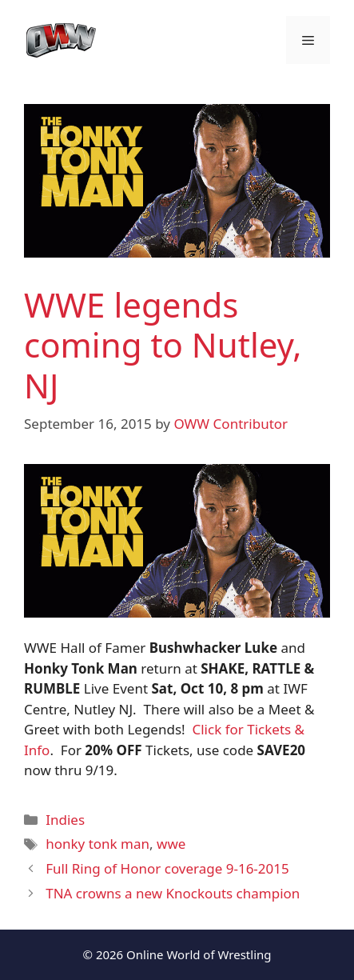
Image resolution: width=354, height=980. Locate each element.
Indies (65, 820)
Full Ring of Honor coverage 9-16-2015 (167, 868)
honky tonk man (97, 844)
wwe (171, 844)
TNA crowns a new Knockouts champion (173, 893)
